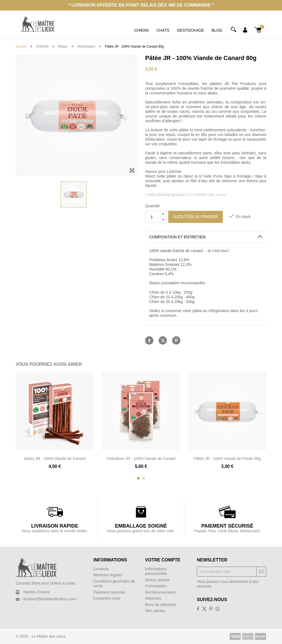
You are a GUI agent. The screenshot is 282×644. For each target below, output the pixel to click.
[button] (206, 237)
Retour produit (157, 580)
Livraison (101, 569)
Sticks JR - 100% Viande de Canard (55, 459)
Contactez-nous (107, 598)
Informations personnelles (156, 571)
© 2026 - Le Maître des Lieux (41, 636)
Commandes (156, 586)
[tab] (206, 237)
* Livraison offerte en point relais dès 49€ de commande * (141, 5)
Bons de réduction (161, 605)
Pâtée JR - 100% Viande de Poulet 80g (227, 459)
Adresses (153, 598)
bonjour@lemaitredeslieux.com (50, 599)
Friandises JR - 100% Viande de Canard (141, 459)
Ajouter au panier (195, 217)
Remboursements (160, 592)
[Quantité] (152, 217)
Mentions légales (108, 575)
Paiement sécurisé (109, 592)
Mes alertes (155, 611)
